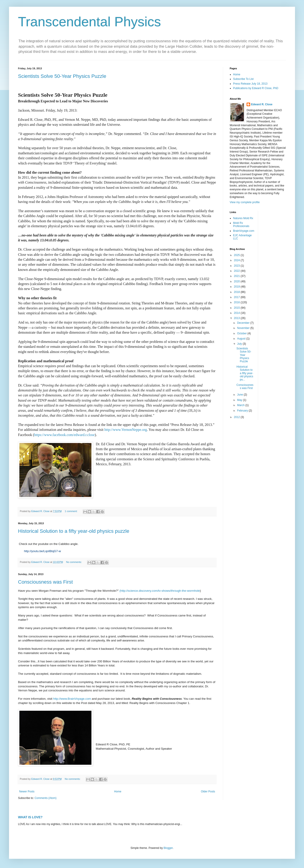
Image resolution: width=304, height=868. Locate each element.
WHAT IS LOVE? (30, 817)
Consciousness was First (45, 582)
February (243, 411)
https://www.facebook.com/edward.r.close (65, 435)
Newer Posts (27, 792)
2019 (237, 287)
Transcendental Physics (90, 22)
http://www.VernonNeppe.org (126, 430)
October (242, 333)
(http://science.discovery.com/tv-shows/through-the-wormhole (160, 591)
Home (118, 792)
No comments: (74, 562)
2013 (237, 318)
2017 (237, 297)
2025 (237, 255)
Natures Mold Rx (243, 218)
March (241, 405)
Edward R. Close (262, 104)
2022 (237, 271)
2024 (237, 260)
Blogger (168, 848)
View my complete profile (245, 202)
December (244, 323)
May (240, 400)
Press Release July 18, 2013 (250, 84)
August (242, 339)
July (240, 344)
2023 (237, 266)
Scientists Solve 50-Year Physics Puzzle (62, 76)
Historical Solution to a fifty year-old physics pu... (245, 373)
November (244, 328)
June (240, 395)
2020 (237, 281)
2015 (237, 308)
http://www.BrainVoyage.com (72, 699)
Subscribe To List (243, 79)
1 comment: (71, 511)
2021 (237, 276)
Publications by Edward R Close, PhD (256, 88)
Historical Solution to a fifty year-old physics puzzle (74, 531)
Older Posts (208, 792)
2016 (237, 302)
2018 (237, 292)
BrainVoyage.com (244, 231)
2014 (237, 313)
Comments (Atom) (45, 798)
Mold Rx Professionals (241, 225)
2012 (237, 417)
